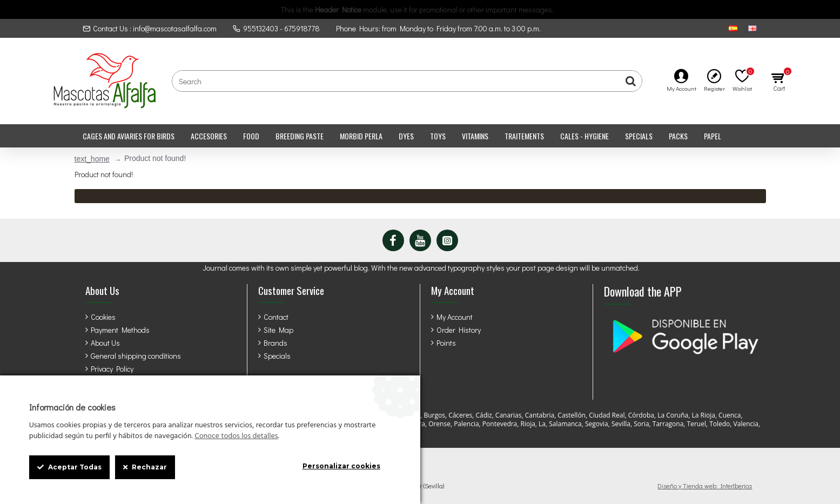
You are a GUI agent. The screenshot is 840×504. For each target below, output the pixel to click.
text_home (92, 159)
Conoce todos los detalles (236, 436)
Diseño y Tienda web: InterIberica (705, 486)
